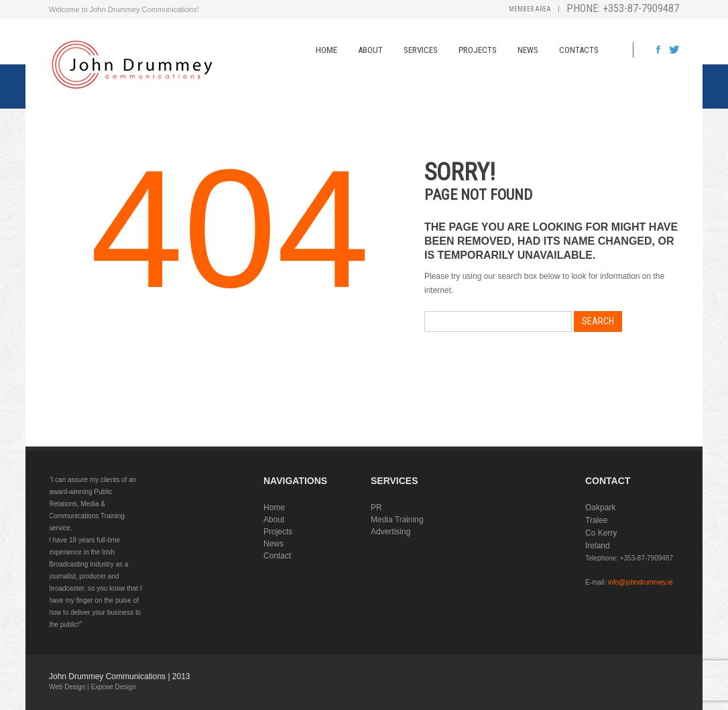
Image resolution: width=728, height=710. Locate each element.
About (370, 50)
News (528, 50)
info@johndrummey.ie (641, 582)
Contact (277, 556)
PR (376, 508)
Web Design (67, 687)
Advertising (390, 532)
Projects (478, 50)
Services (421, 50)
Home (326, 50)
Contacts (579, 50)
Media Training (397, 520)
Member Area (530, 9)
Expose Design (113, 687)
